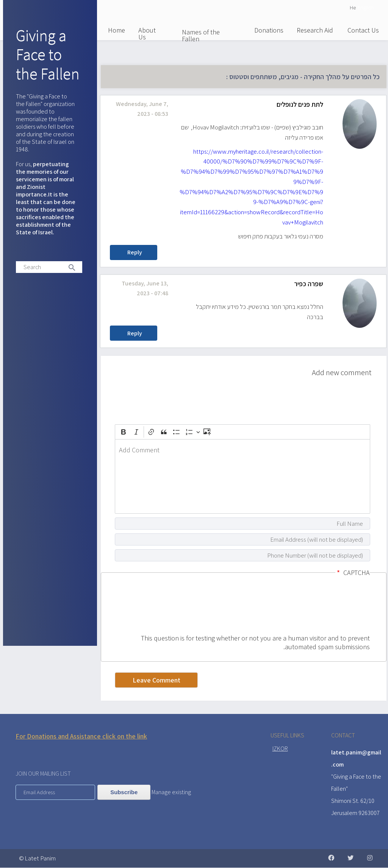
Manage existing (171, 792)
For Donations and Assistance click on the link (81, 736)
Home (117, 30)
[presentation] (339, 606)
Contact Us (363, 30)
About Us (147, 34)
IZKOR (280, 749)
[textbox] (242, 476)
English (366, 7)
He (353, 7)
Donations (269, 30)
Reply (135, 252)
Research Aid (315, 30)
